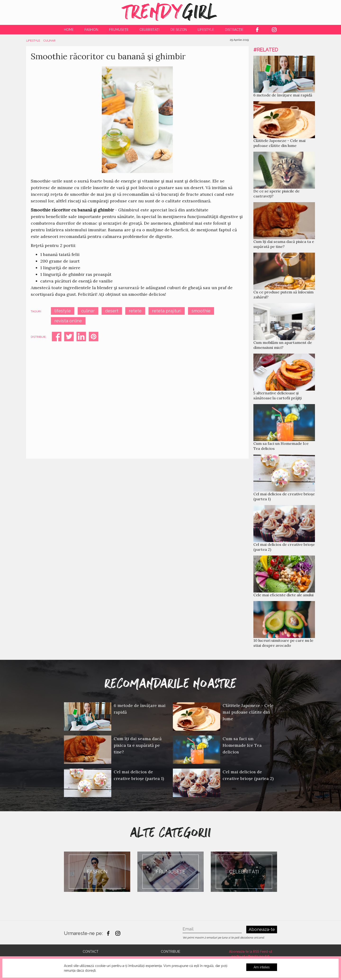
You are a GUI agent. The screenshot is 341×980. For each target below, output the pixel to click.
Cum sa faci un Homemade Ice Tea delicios (242, 745)
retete (135, 311)
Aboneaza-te (262, 929)
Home (69, 30)
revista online (68, 321)
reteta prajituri (167, 311)
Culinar (49, 41)
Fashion (91, 30)
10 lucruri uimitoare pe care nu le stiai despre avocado (283, 643)
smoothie (201, 311)
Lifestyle (206, 30)
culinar (88, 311)
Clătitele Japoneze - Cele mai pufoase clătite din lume (279, 143)
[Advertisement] (137, 396)
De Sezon (179, 30)
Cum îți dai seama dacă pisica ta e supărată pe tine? (284, 244)
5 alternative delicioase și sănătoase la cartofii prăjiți (278, 395)
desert (112, 311)
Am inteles (262, 967)
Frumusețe (119, 30)
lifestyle (63, 311)
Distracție (234, 30)
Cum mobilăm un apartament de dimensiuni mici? (283, 345)
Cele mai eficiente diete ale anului (283, 595)
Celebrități (149, 30)
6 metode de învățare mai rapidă (283, 95)
